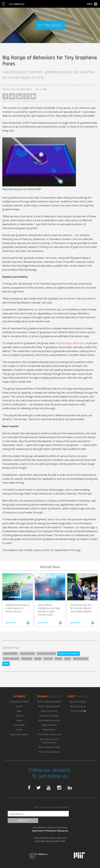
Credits (19, 730)
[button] (92, 4)
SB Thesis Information (49, 716)
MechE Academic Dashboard (49, 702)
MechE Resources (78, 707)
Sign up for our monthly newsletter (51, 807)
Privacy (19, 720)
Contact (19, 707)
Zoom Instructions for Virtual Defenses (49, 741)
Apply (19, 711)
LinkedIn (19, 96)
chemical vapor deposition (70, 343)
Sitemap (19, 716)
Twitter (12, 96)
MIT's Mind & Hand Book (49, 752)
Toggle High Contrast (19, 734)
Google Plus (26, 96)
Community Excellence (19, 702)
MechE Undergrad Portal (49, 707)
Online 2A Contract (49, 711)
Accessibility (19, 725)
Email (33, 96)
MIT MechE (13, 5)
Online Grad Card (49, 725)
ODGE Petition (49, 730)
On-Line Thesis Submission (49, 734)
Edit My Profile (78, 711)
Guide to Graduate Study (49, 747)
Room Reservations (78, 702)
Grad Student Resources (49, 720)
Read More (18, 623)
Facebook (5, 96)
